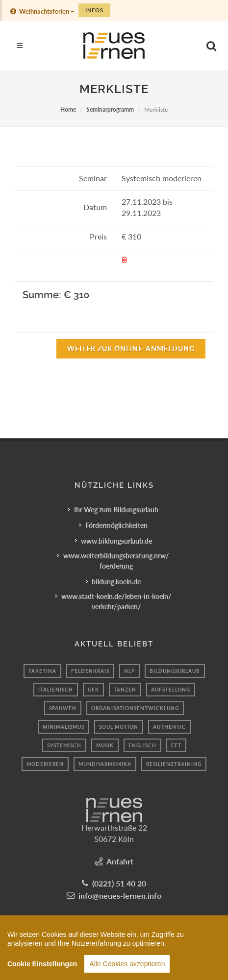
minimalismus (63, 727)
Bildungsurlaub (175, 671)
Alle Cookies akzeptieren (127, 966)
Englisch (142, 745)
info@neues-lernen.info (120, 896)
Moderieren (45, 764)
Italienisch (56, 690)
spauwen (63, 708)
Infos (94, 10)
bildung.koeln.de (116, 582)
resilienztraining (174, 764)
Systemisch (64, 745)
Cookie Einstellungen (42, 966)
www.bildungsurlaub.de (116, 541)
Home (68, 109)
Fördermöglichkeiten (116, 525)
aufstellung (171, 690)
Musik (105, 745)
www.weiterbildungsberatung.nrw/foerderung (116, 561)
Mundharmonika (105, 764)
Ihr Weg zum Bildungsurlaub (116, 510)
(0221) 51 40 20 (119, 883)
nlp (129, 671)
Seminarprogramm (110, 109)
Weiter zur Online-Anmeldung (131, 348)
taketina (42, 671)
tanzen (125, 690)
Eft (176, 745)
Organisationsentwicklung (135, 708)
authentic (169, 727)
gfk (93, 690)
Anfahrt (120, 861)
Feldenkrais (90, 671)
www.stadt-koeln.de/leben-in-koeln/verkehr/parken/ (116, 601)
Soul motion (119, 727)
